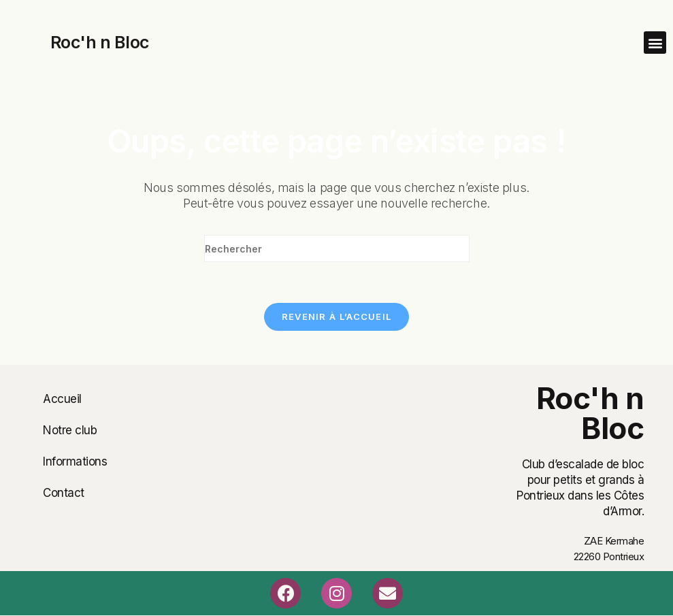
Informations (75, 461)
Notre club (70, 430)
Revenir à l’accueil (337, 317)
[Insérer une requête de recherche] (337, 248)
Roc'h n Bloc (100, 42)
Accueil (62, 399)
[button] (655, 43)
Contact (64, 493)
